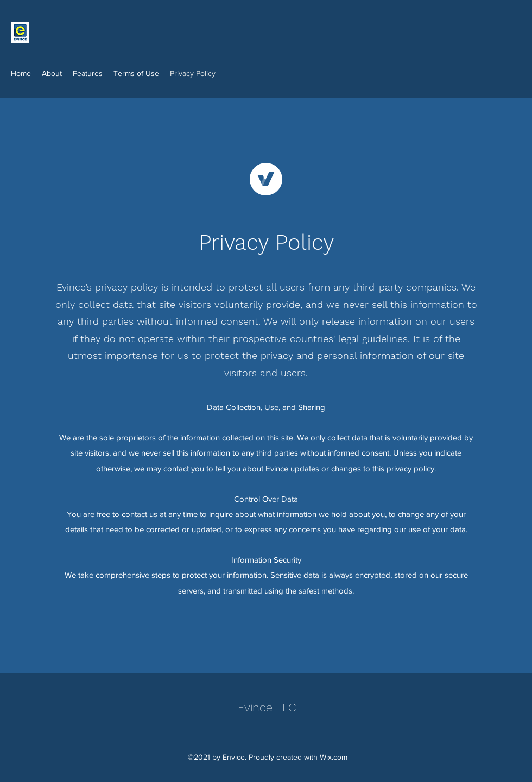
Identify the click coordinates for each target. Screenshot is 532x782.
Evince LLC (267, 707)
